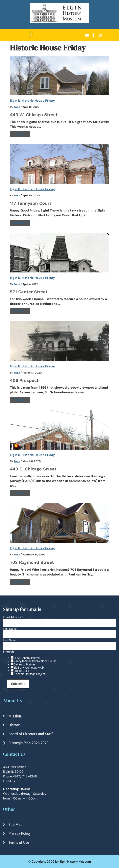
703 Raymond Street (32, 562)
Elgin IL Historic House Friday (32, 101)
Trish (17, 107)
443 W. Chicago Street (34, 115)
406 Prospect (24, 380)
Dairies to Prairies (24, 664)
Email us (9, 781)
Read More (20, 134)
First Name (10, 629)
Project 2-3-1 (21, 671)
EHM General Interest (27, 658)
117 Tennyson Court (31, 203)
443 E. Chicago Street (33, 469)
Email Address (13, 617)
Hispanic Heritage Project (29, 674)
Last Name (10, 640)
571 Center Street (29, 292)
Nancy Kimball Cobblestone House (35, 661)
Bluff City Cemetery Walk (29, 668)
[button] (31, 34)
